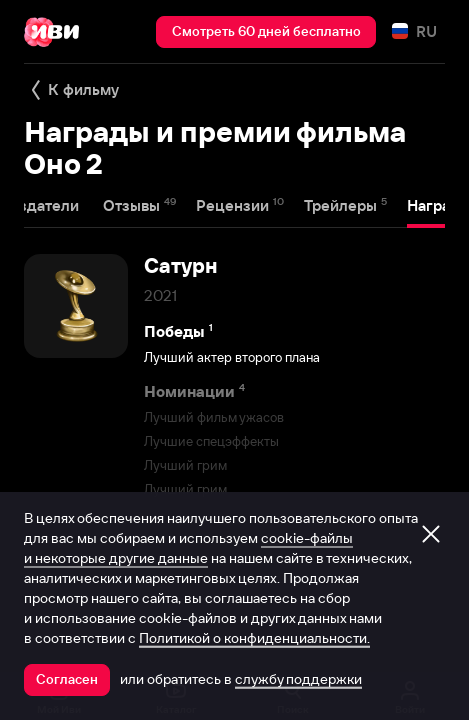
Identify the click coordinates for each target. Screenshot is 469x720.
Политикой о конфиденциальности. (254, 638)
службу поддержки (298, 679)
